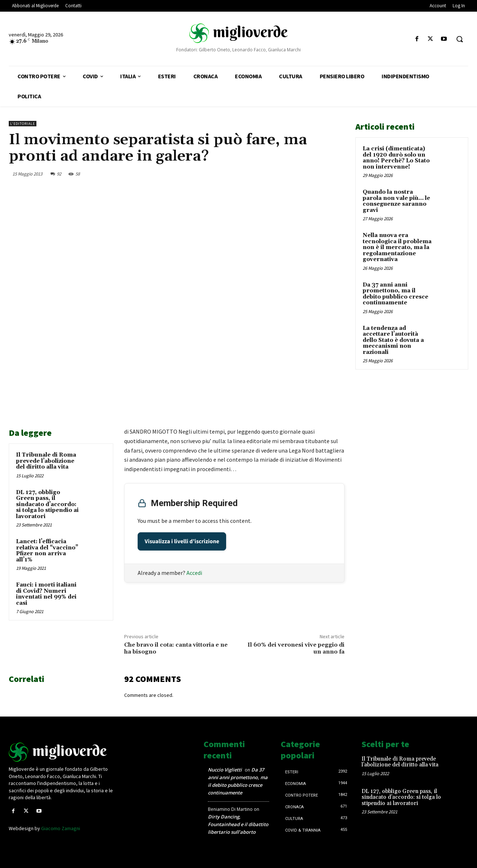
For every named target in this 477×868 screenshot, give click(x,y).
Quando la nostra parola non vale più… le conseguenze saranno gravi (396, 201)
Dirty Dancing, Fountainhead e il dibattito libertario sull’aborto (238, 824)
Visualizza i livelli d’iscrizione (182, 541)
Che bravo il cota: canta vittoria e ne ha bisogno (176, 648)
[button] (460, 39)
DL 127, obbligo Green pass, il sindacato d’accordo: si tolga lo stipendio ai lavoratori (47, 504)
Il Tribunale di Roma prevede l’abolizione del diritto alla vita (46, 461)
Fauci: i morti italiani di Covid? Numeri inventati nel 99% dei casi (46, 594)
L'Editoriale (23, 124)
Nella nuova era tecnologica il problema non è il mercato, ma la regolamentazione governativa (397, 247)
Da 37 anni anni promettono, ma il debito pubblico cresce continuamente (395, 294)
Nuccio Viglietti (225, 770)
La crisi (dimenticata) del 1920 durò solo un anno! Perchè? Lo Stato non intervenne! (396, 158)
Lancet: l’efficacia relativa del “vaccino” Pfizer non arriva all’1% (47, 551)
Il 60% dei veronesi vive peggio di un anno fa (296, 648)
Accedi (194, 573)
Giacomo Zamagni (61, 828)
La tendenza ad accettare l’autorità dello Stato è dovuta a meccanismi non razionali (393, 340)
